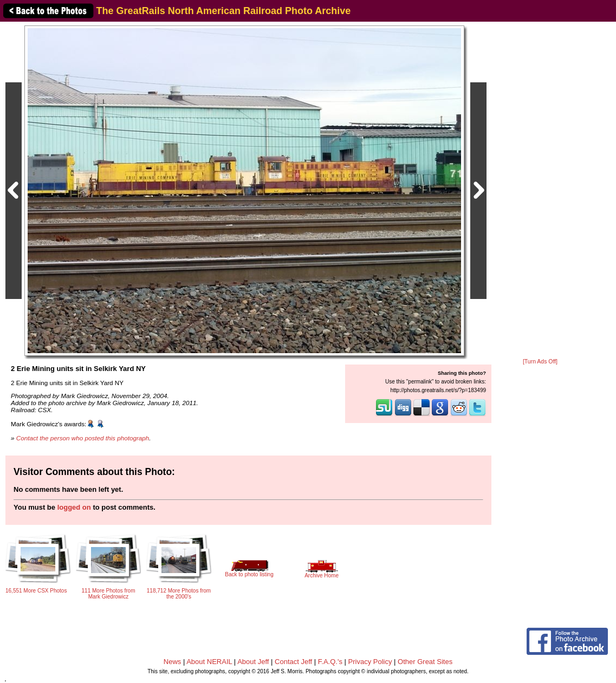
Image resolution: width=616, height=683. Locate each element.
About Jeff (253, 662)
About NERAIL (209, 662)
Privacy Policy (370, 662)
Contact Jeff (293, 662)
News (173, 662)
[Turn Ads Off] (540, 362)
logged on (74, 507)
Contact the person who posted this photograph (83, 438)
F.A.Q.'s (330, 662)
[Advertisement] (540, 191)
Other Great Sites (425, 662)
